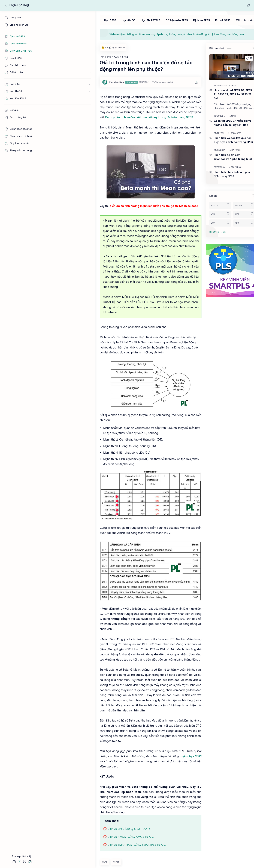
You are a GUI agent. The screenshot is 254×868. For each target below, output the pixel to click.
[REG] (224, 134)
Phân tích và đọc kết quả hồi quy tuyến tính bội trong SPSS (224, 141)
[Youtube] (69, 849)
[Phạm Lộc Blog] (65, 83)
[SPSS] (224, 86)
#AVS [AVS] (53, 777)
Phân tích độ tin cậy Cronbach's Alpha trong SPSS (224, 158)
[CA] (224, 151)
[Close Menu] (246, 35)
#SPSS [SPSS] (65, 777)
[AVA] (211, 215)
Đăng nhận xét (59, 804)
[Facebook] (57, 849)
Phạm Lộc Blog (19, 5)
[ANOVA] (235, 206)
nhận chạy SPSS (92, 687)
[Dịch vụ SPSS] (171, 21)
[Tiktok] (80, 849)
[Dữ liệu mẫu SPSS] (147, 21)
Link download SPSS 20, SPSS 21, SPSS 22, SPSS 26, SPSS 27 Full (224, 95)
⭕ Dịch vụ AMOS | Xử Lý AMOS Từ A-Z (77, 752)
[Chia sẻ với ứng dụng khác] (126, 788)
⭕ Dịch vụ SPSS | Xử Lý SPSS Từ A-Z (76, 744)
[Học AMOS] (98, 21)
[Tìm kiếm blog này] (77, 5)
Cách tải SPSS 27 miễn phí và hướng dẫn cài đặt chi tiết (223, 124)
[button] (248, 5)
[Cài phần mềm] (215, 21)
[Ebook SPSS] (193, 21)
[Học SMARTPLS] (120, 21)
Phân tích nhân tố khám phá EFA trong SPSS (223, 175)
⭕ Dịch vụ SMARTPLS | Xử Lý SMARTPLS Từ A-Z (83, 760)
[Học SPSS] (80, 21)
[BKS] (235, 224)
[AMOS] (211, 206)
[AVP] (235, 215)
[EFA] (224, 168)
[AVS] (211, 224)
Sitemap (16, 856)
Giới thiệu (27, 856)
